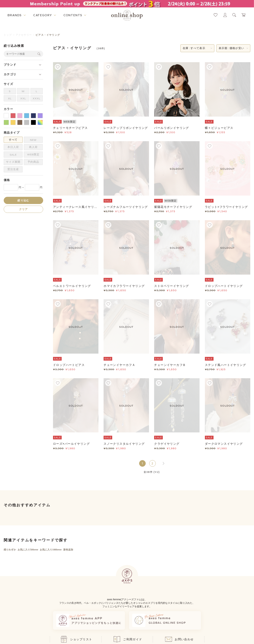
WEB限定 (33, 154)
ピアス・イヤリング (48, 35)
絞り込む (23, 200)
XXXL (37, 98)
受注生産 (13, 169)
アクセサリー (24, 35)
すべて (13, 140)
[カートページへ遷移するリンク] (244, 15)
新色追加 (68, 550)
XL (10, 98)
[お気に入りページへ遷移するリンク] (216, 15)
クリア (24, 209)
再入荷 (33, 147)
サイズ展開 (13, 162)
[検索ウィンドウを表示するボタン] (234, 15)
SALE (13, 155)
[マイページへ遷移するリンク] (225, 15)
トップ (8, 35)
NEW (33, 140)
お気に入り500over (28, 550)
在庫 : (194, 48)
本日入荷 (13, 147)
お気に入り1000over (51, 550)
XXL (23, 98)
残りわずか (10, 550)
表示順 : (231, 48)
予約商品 (33, 162)
